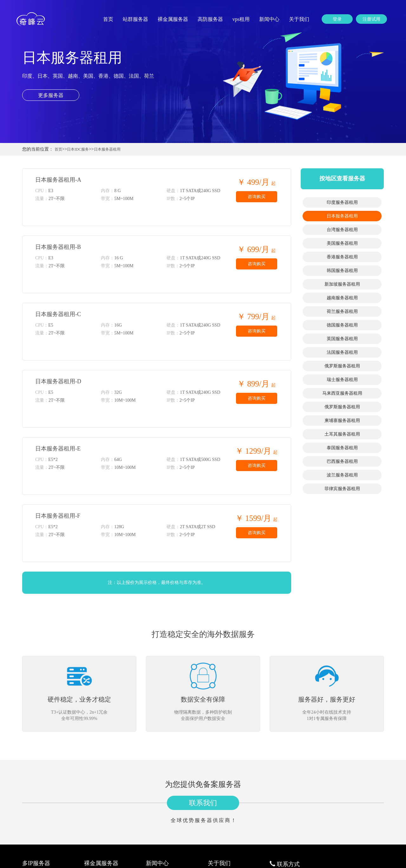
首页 (108, 19)
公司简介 (216, 774)
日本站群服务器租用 (41, 782)
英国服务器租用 (342, 339)
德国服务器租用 (342, 325)
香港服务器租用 (342, 257)
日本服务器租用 (107, 149)
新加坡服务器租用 (342, 284)
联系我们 (203, 704)
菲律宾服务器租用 (342, 489)
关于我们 (299, 19)
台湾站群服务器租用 (41, 790)
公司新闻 (154, 797)
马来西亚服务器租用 (342, 393)
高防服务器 (210, 19)
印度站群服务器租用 (41, 774)
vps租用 (241, 19)
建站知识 (154, 790)
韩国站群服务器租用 (41, 812)
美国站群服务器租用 (41, 797)
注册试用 (371, 19)
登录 (337, 19)
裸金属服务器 (173, 19)
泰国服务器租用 (342, 448)
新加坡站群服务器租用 (43, 820)
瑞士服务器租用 (342, 380)
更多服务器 (51, 95)
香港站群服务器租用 (41, 805)
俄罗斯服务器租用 (342, 366)
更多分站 (216, 790)
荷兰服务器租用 (342, 311)
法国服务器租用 (342, 352)
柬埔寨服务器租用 (342, 421)
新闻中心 (269, 19)
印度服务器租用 (342, 202)
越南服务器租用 (342, 298)
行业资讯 (154, 774)
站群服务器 (135, 19)
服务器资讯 (156, 782)
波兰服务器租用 (342, 475)
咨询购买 (257, 197)
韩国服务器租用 (342, 271)
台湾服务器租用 (342, 230)
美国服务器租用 (342, 243)
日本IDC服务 (78, 149)
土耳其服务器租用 (342, 434)
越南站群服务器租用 (41, 828)
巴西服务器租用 (342, 461)
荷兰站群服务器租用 (41, 835)
